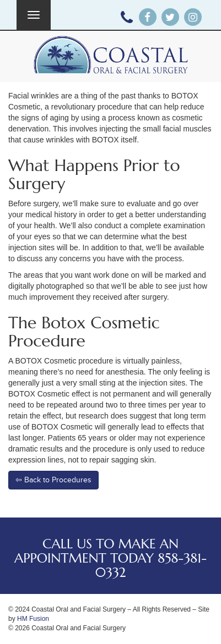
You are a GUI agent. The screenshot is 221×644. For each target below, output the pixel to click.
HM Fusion (33, 619)
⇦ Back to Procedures (53, 480)
